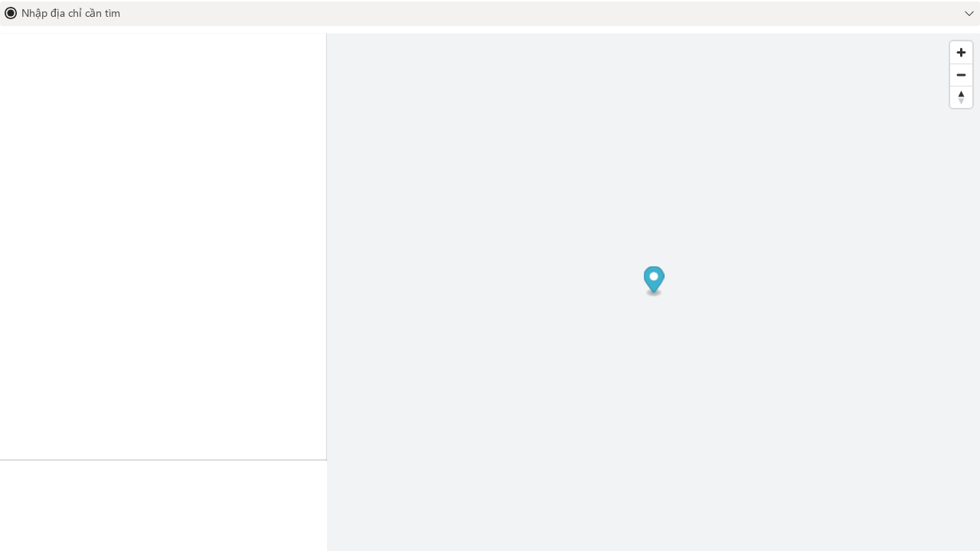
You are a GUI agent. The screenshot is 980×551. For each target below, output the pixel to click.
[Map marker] (653, 282)
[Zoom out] (961, 75)
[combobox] (478, 13)
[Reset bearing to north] (961, 97)
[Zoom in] (961, 52)
